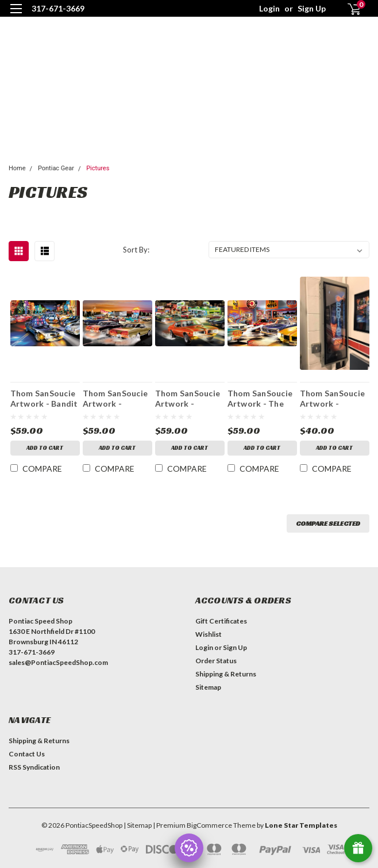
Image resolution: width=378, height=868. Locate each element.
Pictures (98, 168)
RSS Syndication (34, 767)
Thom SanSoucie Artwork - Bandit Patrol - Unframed (44, 398)
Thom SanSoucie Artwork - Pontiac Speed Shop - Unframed (333, 398)
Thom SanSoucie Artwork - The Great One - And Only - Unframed (260, 398)
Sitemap (208, 687)
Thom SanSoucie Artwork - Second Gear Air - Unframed (188, 398)
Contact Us (27, 754)
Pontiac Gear (56, 168)
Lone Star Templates (301, 825)
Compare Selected (328, 523)
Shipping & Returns (226, 674)
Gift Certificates (221, 621)
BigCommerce (209, 825)
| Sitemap (138, 825)
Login (269, 8)
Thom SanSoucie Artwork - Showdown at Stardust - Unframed (115, 398)
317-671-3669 (58, 8)
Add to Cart (45, 448)
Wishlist (209, 634)
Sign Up (312, 8)
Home (17, 168)
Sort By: (136, 250)
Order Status (216, 661)
